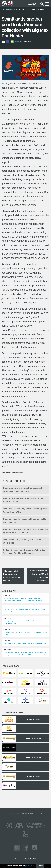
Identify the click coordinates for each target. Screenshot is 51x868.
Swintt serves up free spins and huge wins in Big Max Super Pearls (24, 521)
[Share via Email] (12, 42)
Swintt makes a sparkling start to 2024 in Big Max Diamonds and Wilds (25, 510)
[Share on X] (3, 42)
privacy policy (30, 866)
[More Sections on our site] (47, 4)
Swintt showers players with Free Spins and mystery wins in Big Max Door (22, 490)
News (9, 9)
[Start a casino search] (42, 4)
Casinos (32, 4)
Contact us (14, 814)
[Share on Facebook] (8, 42)
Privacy (39, 814)
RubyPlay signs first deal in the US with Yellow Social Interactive (39, 576)
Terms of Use (27, 814)
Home (4, 9)
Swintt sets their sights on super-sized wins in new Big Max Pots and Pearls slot (25, 531)
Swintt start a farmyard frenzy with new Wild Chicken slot (22, 541)
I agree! (40, 866)
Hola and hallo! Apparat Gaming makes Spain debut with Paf (11, 576)
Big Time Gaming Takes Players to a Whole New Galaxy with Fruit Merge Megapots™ (24, 552)
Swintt (5, 83)
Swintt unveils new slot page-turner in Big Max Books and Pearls (23, 500)
